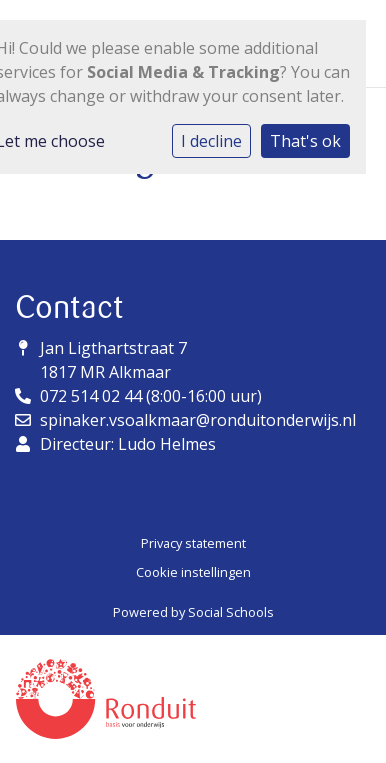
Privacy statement (193, 543)
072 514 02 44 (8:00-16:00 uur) (151, 396)
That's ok (305, 141)
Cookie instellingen (193, 572)
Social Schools (231, 612)
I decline (211, 141)
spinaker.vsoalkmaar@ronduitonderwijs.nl (198, 420)
